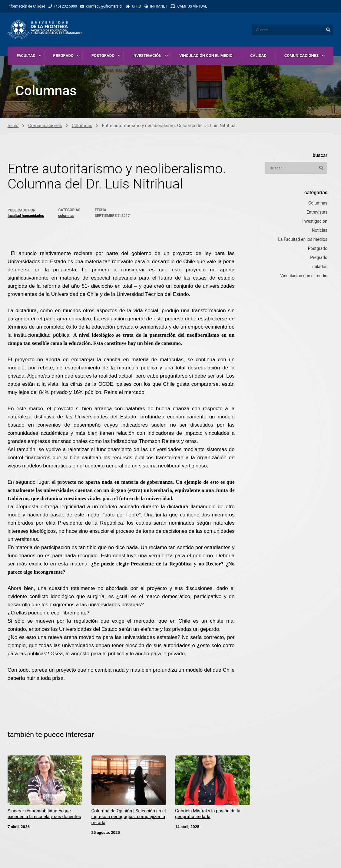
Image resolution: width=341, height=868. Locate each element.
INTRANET (159, 6)
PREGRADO (63, 56)
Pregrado (319, 259)
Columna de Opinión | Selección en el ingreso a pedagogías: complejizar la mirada (129, 818)
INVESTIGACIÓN (147, 56)
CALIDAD (258, 56)
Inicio (13, 126)
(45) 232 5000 (66, 6)
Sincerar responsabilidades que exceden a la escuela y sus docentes (44, 815)
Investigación (315, 222)
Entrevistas (317, 213)
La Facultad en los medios (303, 241)
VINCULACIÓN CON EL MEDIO (206, 56)
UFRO (137, 6)
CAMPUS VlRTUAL (192, 6)
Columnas (82, 126)
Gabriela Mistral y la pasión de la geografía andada (208, 815)
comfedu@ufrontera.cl (104, 6)
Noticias (319, 231)
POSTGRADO (103, 56)
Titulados (319, 268)
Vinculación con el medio (304, 277)
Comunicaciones (45, 126)
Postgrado (318, 250)
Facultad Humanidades (26, 217)
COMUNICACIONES (301, 56)
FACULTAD (26, 56)
